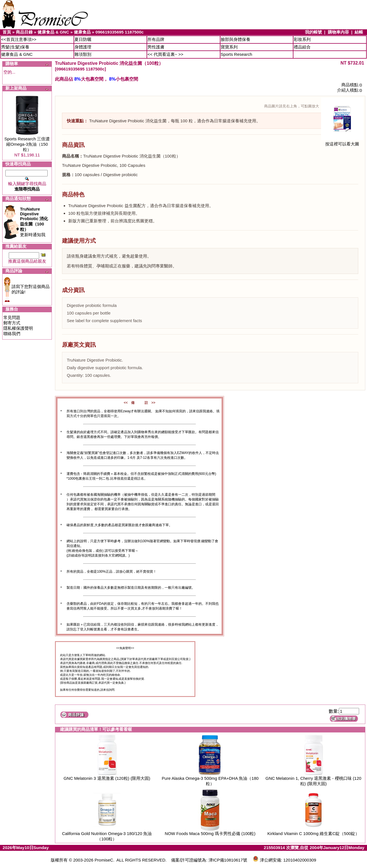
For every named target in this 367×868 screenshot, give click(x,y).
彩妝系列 (302, 39)
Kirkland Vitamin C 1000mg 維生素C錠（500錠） (314, 833)
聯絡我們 (12, 334)
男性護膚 (156, 47)
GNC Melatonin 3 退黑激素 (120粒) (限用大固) (107, 778)
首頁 (7, 32)
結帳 (359, 32)
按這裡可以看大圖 (342, 142)
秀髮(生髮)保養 (15, 47)
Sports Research (236, 54)
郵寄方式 (12, 323)
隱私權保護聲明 (18, 328)
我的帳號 (313, 32)
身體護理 (83, 47)
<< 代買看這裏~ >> (165, 54)
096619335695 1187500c (120, 32)
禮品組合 (302, 47)
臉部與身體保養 (236, 39)
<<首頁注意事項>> (19, 39)
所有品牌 (156, 39)
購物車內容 (338, 32)
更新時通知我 (34, 222)
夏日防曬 (83, 39)
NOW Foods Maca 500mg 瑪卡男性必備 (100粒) (210, 833)
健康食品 (82, 32)
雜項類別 (83, 54)
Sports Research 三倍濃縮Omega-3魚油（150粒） (27, 144)
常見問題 (12, 317)
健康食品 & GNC (53, 32)
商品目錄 (24, 32)
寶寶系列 (229, 47)
